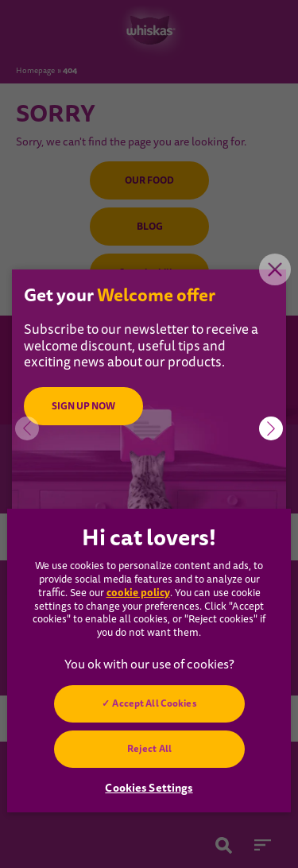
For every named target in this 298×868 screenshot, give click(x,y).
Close (275, 269)
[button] (271, 428)
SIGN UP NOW (83, 406)
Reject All (149, 749)
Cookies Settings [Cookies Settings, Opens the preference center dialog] (149, 788)
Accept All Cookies (154, 703)
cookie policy (138, 593)
